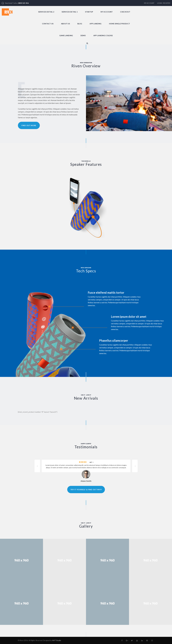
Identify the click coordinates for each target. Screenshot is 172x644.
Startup (89, 12)
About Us (65, 24)
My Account (149, 3)
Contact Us (48, 24)
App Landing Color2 (103, 35)
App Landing (95, 24)
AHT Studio (57, 640)
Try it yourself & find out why (86, 490)
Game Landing (66, 35)
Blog (80, 24)
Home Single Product (120, 24)
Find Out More (29, 125)
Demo (83, 35)
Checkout (125, 12)
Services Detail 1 (70, 12)
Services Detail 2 (46, 12)
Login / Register (164, 3)
